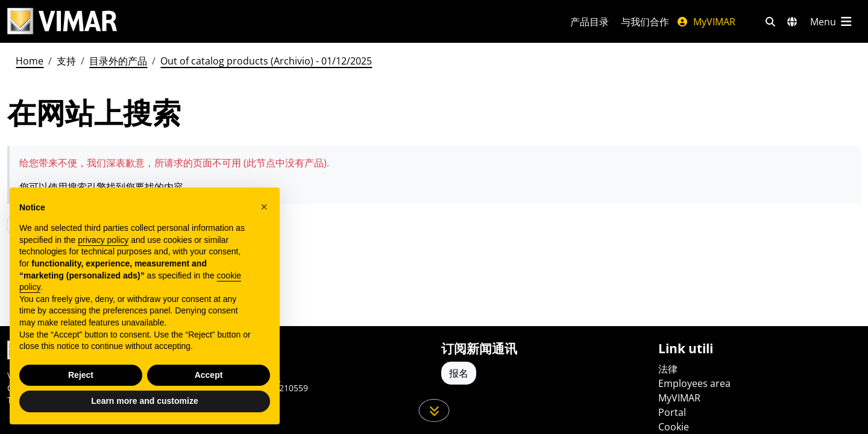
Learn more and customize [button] (144, 401)
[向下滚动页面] (434, 410)
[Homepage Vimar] (62, 21)
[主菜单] (832, 22)
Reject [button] (81, 375)
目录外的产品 (118, 61)
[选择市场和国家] (792, 22)
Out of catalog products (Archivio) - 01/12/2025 (266, 61)
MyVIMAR (706, 22)
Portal (672, 412)
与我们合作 (645, 22)
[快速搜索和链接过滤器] (770, 22)
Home (30, 61)
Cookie (674, 427)
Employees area (694, 383)
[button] (264, 207)
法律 (668, 369)
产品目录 (590, 22)
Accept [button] (209, 375)
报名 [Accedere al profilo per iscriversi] (459, 373)
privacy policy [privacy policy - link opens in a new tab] (103, 240)
